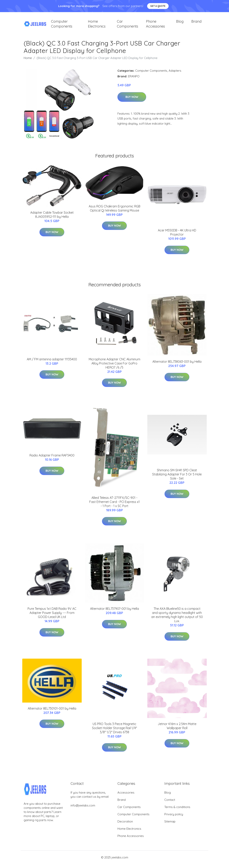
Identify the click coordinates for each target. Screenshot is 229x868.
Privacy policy (174, 818)
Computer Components (62, 26)
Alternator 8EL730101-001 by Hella (52, 712)
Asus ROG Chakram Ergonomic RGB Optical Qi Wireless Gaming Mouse (114, 212)
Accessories (126, 796)
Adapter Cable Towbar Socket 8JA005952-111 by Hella (52, 218)
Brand (196, 23)
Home (28, 62)
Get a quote (158, 6)
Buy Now (132, 101)
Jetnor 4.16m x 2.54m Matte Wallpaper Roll (177, 730)
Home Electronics (97, 26)
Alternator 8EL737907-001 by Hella (114, 613)
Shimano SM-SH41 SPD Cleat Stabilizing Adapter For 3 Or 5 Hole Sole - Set (177, 478)
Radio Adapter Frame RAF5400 (52, 459)
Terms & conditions (177, 811)
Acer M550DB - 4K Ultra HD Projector (177, 236)
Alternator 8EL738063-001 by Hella (177, 365)
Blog (180, 23)
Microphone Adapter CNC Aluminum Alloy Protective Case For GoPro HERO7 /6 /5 (114, 367)
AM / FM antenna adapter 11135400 (52, 363)
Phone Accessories (155, 26)
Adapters (175, 75)
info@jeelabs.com (83, 809)
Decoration (125, 825)
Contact (170, 804)
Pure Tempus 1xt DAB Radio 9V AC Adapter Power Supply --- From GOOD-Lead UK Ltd (52, 617)
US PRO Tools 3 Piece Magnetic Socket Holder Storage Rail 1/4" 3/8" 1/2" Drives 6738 (114, 732)
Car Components (127, 26)
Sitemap (170, 825)
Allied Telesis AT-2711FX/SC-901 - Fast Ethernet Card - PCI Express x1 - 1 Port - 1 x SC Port (114, 506)
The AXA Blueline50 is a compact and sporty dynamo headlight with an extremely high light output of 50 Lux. (177, 619)
